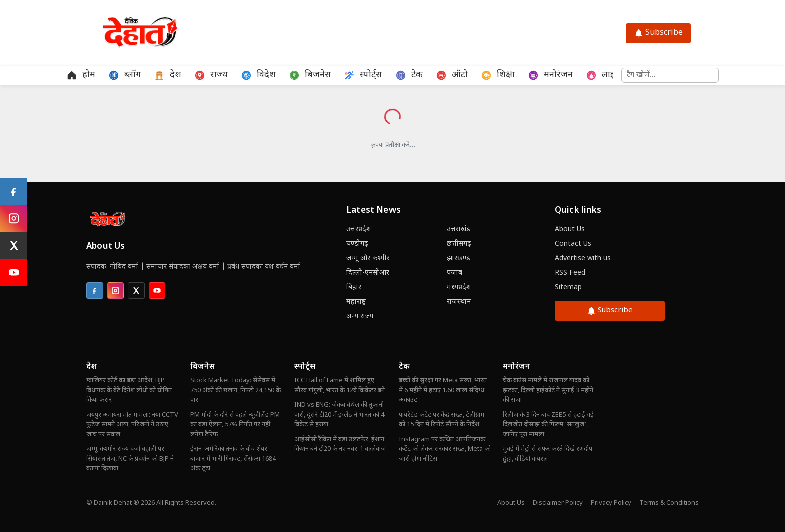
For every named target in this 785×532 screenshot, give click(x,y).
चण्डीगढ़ (357, 244)
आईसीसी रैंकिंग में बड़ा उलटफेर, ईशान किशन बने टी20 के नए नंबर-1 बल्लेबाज (340, 445)
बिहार (354, 288)
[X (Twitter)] (14, 246)
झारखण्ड (458, 258)
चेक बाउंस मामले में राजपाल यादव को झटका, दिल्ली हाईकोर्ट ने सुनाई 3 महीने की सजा (548, 390)
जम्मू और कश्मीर (368, 258)
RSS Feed (570, 273)
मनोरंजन (516, 367)
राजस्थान (459, 302)
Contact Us (573, 244)
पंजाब (454, 273)
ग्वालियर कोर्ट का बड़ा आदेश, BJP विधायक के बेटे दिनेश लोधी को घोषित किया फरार (129, 390)
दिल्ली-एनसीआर (368, 273)
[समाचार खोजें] (670, 75)
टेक (404, 367)
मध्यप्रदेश (459, 288)
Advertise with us (583, 258)
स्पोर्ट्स (305, 367)
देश (92, 367)
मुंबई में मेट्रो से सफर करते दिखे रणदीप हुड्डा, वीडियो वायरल (547, 454)
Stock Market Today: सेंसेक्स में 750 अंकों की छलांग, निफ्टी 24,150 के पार (236, 390)
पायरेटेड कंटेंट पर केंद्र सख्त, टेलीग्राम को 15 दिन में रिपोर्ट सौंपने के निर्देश (441, 420)
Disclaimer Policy (558, 503)
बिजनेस (203, 367)
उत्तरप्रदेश (359, 229)
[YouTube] (14, 273)
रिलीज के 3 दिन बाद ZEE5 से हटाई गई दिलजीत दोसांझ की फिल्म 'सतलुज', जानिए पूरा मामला (548, 425)
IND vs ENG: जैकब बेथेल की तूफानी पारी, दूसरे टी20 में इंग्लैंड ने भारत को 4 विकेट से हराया (339, 415)
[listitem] (95, 291)
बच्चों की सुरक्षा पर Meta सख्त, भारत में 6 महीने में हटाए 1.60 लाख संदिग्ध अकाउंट (443, 390)
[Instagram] (14, 219)
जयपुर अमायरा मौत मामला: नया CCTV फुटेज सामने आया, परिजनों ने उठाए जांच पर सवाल (132, 425)
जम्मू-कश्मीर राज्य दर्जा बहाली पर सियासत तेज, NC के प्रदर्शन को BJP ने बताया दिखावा (130, 459)
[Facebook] (14, 192)
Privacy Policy (611, 503)
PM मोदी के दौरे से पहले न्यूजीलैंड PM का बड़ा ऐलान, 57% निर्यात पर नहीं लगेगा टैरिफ (235, 425)
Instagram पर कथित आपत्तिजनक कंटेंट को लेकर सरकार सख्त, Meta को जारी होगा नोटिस (445, 449)
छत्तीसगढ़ (459, 244)
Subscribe (658, 33)
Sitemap (568, 288)
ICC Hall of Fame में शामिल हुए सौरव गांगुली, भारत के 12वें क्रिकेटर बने (340, 386)
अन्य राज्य (360, 317)
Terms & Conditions (669, 503)
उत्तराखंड (458, 229)
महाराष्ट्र (356, 302)
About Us (570, 229)
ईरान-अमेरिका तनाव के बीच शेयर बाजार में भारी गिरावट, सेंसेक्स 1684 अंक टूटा (233, 459)
